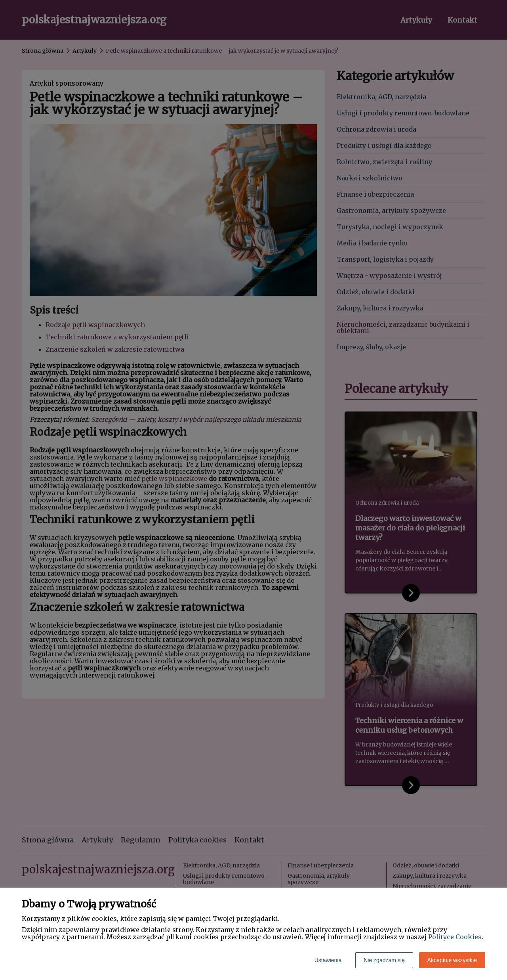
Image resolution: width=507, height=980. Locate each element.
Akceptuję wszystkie (452, 960)
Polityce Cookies (455, 937)
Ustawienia (328, 960)
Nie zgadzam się (384, 960)
